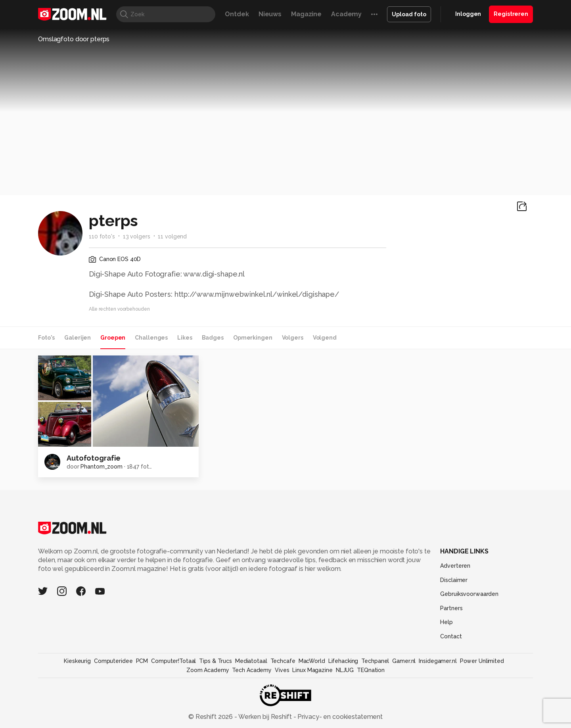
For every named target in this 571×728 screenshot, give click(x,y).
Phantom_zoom (102, 467)
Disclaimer (454, 580)
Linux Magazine (312, 670)
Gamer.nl (404, 661)
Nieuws (270, 14)
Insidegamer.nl (438, 661)
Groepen (113, 338)
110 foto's (102, 236)
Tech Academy (252, 670)
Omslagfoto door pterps (74, 39)
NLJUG (345, 670)
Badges (213, 338)
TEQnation (371, 670)
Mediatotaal (251, 661)
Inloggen (468, 14)
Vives (282, 670)
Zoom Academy (208, 670)
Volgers (293, 338)
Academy (346, 14)
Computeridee (113, 661)
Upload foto (409, 14)
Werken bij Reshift (265, 717)
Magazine (306, 14)
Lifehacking (343, 661)
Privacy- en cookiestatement (339, 717)
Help (446, 622)
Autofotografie (94, 458)
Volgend (325, 338)
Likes (185, 338)
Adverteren (455, 566)
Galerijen (78, 338)
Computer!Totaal (173, 661)
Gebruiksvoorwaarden (469, 594)
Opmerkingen (253, 338)
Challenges (151, 338)
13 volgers (137, 236)
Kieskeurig (77, 661)
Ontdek (237, 14)
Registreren (511, 14)
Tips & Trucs (216, 661)
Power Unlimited (482, 661)
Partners (451, 608)
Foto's (46, 338)
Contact (451, 636)
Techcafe (283, 661)
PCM (142, 661)
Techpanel (375, 661)
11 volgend (172, 236)
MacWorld (312, 661)
